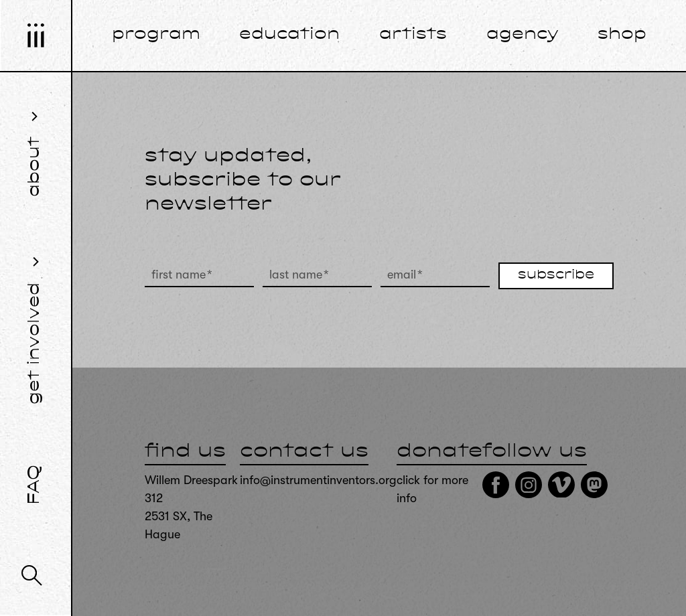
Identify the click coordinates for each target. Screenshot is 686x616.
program (156, 35)
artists (413, 35)
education (289, 35)
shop (622, 35)
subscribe (556, 275)
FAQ (35, 485)
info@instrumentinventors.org (318, 480)
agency (523, 35)
